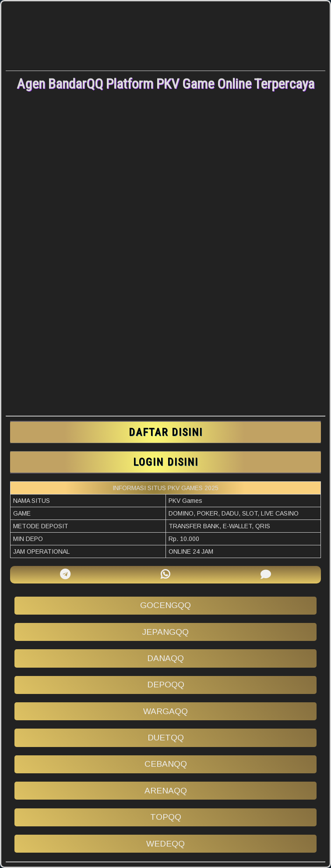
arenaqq (166, 791)
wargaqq (165, 711)
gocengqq (165, 605)
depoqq (166, 685)
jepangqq (165, 632)
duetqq (166, 738)
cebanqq (166, 764)
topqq (166, 817)
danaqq (165, 658)
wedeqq (165, 844)
